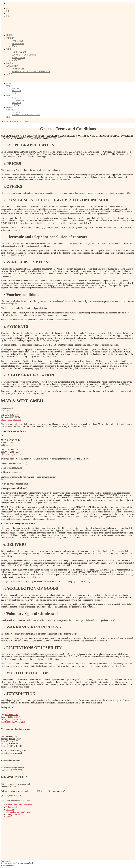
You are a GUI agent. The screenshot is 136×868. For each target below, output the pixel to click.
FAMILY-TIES (18, 41)
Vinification (18, 57)
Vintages (17, 60)
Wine (9, 49)
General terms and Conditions (19, 805)
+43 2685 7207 (11, 715)
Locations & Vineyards (24, 55)
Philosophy (18, 43)
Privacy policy (13, 807)
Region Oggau (19, 52)
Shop (9, 74)
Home (9, 35)
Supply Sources (13, 814)
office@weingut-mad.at (11, 420)
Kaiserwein (12, 66)
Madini (10, 63)
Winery (10, 38)
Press (9, 817)
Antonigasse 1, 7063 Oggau (13, 722)
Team (14, 46)
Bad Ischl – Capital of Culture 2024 (31, 71)
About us (10, 809)
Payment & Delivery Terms (18, 812)
